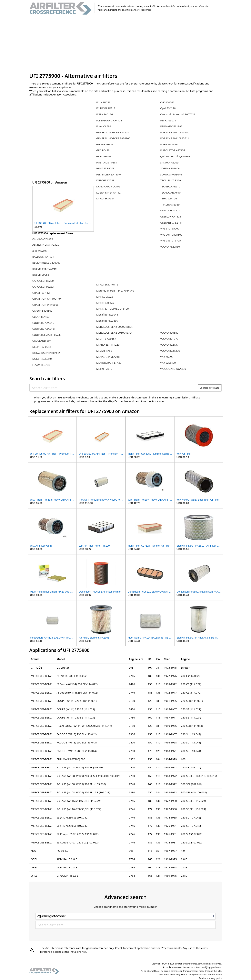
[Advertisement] (126, 44)
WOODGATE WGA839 (173, 369)
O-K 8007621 (168, 102)
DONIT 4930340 (42, 359)
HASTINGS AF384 (107, 162)
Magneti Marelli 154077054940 (115, 291)
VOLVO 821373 (169, 339)
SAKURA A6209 (169, 162)
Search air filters (210, 388)
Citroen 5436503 (42, 311)
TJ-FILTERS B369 (170, 205)
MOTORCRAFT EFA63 (109, 363)
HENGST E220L (105, 168)
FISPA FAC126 (105, 114)
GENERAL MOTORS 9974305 (113, 138)
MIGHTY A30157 (106, 339)
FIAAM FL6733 (41, 365)
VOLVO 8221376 (170, 351)
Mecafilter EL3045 (107, 315)
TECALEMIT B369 (171, 180)
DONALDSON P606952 (46, 353)
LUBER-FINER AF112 (108, 193)
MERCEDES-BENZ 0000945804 (114, 327)
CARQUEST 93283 (43, 287)
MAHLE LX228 (105, 297)
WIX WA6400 (168, 363)
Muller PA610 (104, 369)
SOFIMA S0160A (170, 168)
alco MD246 (40, 251)
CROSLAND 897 (42, 341)
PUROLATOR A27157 (173, 150)
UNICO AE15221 (170, 210)
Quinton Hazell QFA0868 (175, 156)
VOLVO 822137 (169, 345)
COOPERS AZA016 (43, 323)
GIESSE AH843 (105, 144)
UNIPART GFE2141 (171, 223)
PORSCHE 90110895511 (175, 138)
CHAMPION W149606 (45, 305)
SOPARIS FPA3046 (171, 174)
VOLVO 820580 (169, 333)
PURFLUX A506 (169, 144)
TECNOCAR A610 (170, 193)
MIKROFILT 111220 (108, 345)
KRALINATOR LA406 (108, 186)
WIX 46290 (167, 357)
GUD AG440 (103, 156)
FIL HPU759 (103, 102)
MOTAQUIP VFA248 (108, 357)
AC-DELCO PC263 (43, 239)
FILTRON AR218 (106, 108)
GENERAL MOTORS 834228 (113, 132)
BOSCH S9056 (41, 275)
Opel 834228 (168, 108)
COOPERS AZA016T (44, 329)
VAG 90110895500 (171, 235)
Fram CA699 (104, 126)
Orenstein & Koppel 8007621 (178, 114)
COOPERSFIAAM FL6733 (47, 335)
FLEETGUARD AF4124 (109, 120)
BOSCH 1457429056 (45, 269)
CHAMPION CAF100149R (47, 299)
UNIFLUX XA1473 (171, 217)
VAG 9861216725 (171, 240)
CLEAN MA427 (41, 317)
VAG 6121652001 (171, 228)
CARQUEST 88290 (43, 281)
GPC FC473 (103, 150)
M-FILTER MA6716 (107, 284)
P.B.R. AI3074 (168, 120)
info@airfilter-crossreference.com (205, 974)
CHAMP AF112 (41, 293)
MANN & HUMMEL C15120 (112, 309)
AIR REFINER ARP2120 (46, 245)
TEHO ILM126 (169, 198)
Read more (146, 10)
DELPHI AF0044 (42, 347)
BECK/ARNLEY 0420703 (46, 263)
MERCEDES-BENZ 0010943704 (114, 333)
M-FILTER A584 (105, 198)
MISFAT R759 (104, 351)
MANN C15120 (105, 303)
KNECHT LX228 (105, 180)
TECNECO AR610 (170, 186)
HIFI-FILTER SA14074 (109, 174)
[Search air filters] (114, 388)
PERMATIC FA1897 (171, 126)
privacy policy (215, 978)
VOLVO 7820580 (170, 247)
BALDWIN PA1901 (43, 257)
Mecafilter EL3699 (107, 321)
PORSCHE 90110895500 (175, 132)
